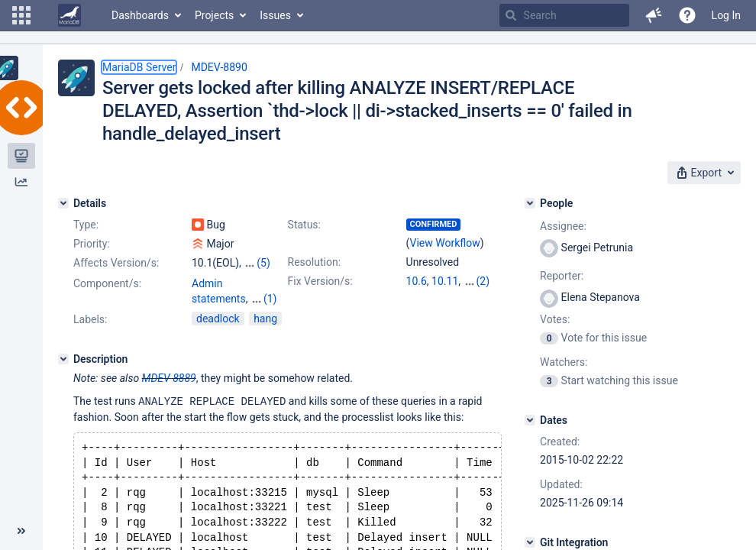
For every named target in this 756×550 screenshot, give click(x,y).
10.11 (445, 281)
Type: (86, 225)
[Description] (63, 359)
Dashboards (140, 15)
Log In (726, 15)
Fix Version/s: (320, 281)
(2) (483, 281)
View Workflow (445, 243)
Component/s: (107, 283)
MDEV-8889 (169, 378)
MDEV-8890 (219, 67)
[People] (530, 203)
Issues (275, 15)
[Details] (63, 203)
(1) (270, 299)
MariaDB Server (139, 67)
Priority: (92, 244)
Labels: (90, 319)
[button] (21, 15)
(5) (263, 263)
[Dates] (530, 420)
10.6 (417, 281)
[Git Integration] (530, 542)
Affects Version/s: (116, 263)
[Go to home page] (69, 15)
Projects (214, 15)
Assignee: (563, 226)
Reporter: (562, 276)
